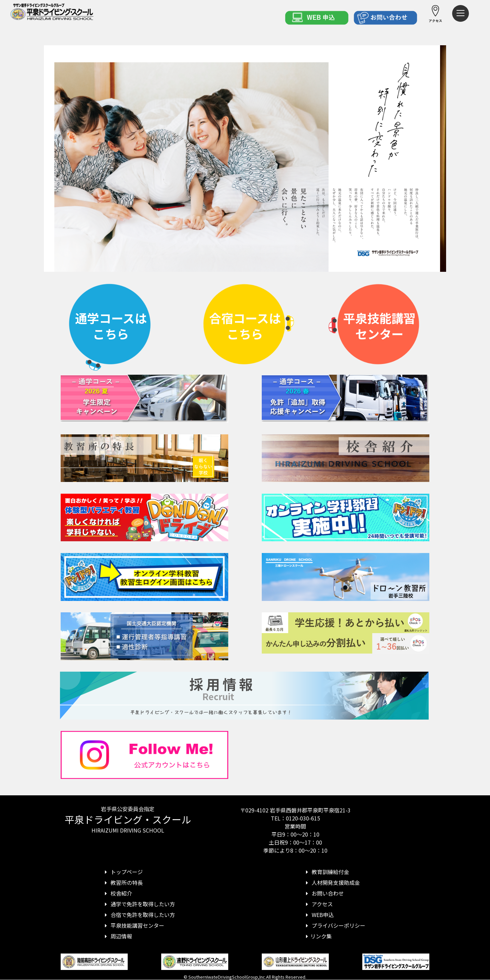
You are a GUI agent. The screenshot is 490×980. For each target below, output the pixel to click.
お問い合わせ (324, 893)
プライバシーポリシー (334, 925)
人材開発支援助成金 (332, 882)
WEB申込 (319, 915)
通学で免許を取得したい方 (139, 904)
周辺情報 (117, 936)
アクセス (318, 904)
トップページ (123, 872)
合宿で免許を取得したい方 (139, 915)
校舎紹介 (117, 893)
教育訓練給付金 (326, 872)
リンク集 (318, 936)
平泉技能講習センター (133, 925)
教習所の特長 (123, 882)
